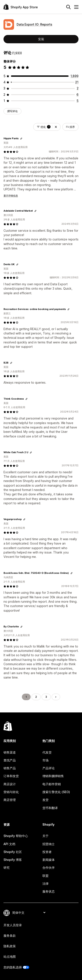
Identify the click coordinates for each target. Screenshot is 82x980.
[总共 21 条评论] (77, 82)
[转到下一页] (56, 697)
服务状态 (49, 891)
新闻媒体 (49, 860)
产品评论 (49, 768)
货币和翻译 (50, 808)
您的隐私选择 (13, 967)
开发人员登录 (13, 925)
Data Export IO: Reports (34, 24)
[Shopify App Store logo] (21, 7)
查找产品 (10, 760)
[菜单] (76, 7)
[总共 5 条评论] (78, 101)
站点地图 (10, 957)
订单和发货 (11, 776)
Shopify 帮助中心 (16, 836)
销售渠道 (10, 752)
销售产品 (10, 768)
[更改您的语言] (29, 913)
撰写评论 (12, 111)
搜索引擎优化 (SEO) (56, 792)
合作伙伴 (49, 868)
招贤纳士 (49, 844)
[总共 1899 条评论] (74, 76)
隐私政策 (10, 946)
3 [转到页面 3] (46, 697)
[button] (56, 127)
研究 (7, 868)
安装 (41, 39)
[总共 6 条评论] (78, 95)
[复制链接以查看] (21, 139)
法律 (45, 883)
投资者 (47, 852)
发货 (45, 800)
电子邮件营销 (52, 784)
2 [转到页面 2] (36, 697)
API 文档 (9, 844)
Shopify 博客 (13, 860)
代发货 (47, 752)
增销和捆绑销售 (53, 776)
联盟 (45, 876)
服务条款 (10, 936)
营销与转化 (11, 792)
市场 (45, 760)
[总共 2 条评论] (78, 88)
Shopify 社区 (13, 852)
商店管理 (10, 800)
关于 (45, 836)
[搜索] (68, 7)
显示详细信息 (11, 196)
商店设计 (10, 784)
